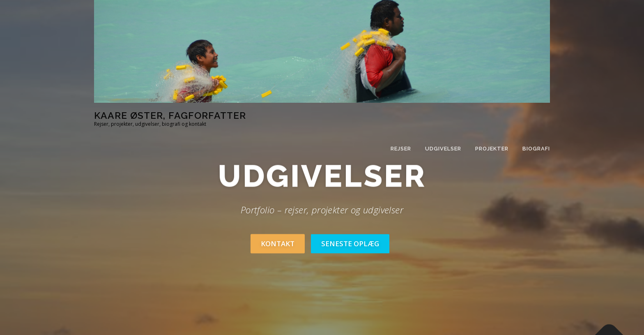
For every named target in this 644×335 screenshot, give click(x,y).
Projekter (492, 149)
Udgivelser (443, 149)
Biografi (536, 149)
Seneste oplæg (350, 244)
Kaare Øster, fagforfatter (170, 115)
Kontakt (278, 244)
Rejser (401, 149)
